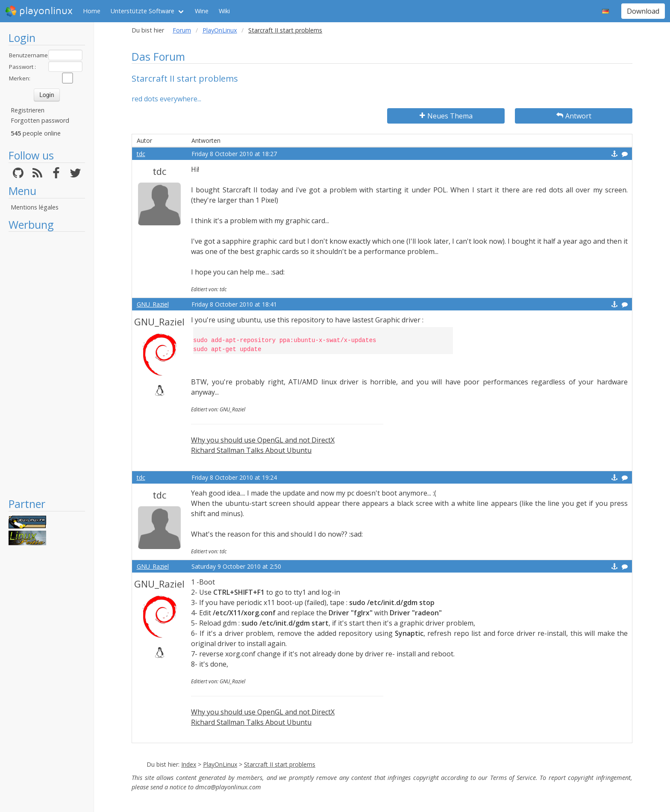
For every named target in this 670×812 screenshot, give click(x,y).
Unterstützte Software (143, 11)
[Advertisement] (47, 364)
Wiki (224, 11)
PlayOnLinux (220, 30)
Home (92, 11)
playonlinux (39, 11)
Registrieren (28, 110)
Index (189, 764)
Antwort (574, 116)
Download (643, 11)
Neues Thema (446, 116)
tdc (141, 154)
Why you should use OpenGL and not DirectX (263, 440)
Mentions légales (35, 207)
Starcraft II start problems (280, 764)
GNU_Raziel (153, 304)
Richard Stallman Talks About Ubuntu (251, 450)
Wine (202, 11)
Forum (182, 30)
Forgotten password (40, 120)
